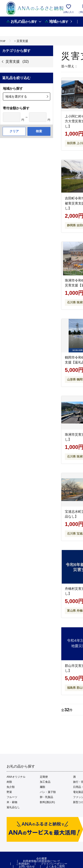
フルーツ (12, 797)
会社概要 (42, 859)
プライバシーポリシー (54, 864)
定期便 (44, 777)
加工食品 (45, 782)
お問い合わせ (27, 866)
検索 (39, 131)
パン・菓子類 (48, 792)
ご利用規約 (23, 864)
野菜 (9, 792)
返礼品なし (13, 807)
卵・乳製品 (46, 797)
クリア (14, 131)
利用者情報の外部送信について (42, 861)
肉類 (9, 782)
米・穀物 (12, 802)
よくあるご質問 (55, 866)
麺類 (42, 787)
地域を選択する (16, 96)
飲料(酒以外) (47, 802)
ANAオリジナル (16, 777)
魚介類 (11, 787)
